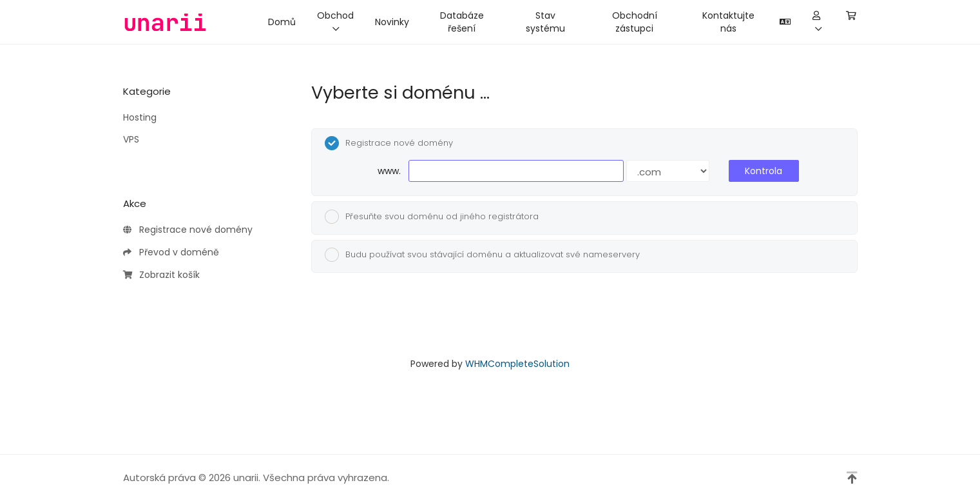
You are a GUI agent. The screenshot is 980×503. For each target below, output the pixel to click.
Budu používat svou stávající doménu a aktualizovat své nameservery (482, 255)
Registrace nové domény (188, 230)
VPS (131, 139)
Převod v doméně (171, 253)
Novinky (392, 22)
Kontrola (764, 171)
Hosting (140, 117)
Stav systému (545, 22)
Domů (282, 22)
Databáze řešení (462, 22)
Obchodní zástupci (635, 22)
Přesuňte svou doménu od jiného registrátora (432, 217)
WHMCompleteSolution (517, 364)
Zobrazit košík (161, 275)
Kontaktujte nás (728, 22)
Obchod (335, 21)
